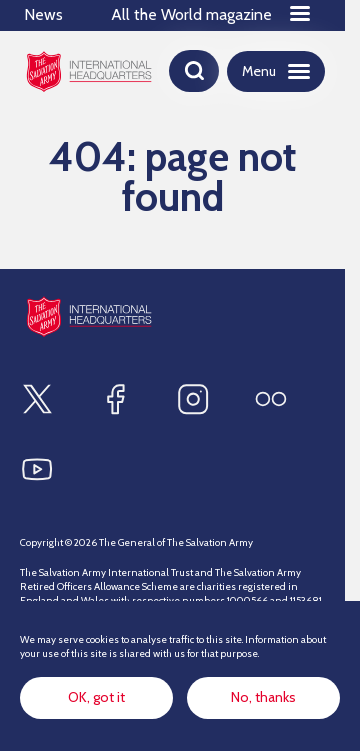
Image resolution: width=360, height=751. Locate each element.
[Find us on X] (37, 399)
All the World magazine (191, 14)
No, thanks (263, 697)
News (43, 14)
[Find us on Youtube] (37, 469)
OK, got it (96, 697)
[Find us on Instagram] (193, 399)
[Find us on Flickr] (271, 399)
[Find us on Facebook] (115, 399)
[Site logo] (89, 316)
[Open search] (194, 71)
